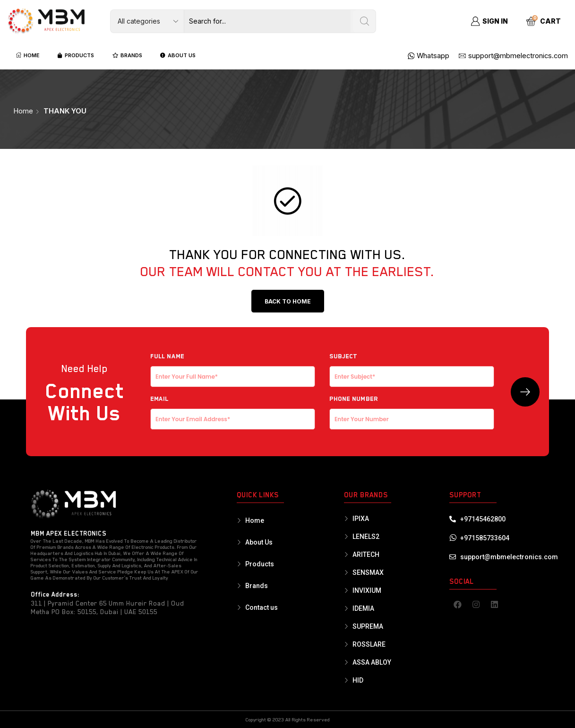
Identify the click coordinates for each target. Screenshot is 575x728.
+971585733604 (485, 538)
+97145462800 (483, 519)
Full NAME (233, 366)
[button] (288, 301)
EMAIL (233, 409)
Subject (412, 366)
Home (23, 111)
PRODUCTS (76, 55)
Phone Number (412, 409)
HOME (28, 55)
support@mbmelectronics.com (509, 557)
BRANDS (127, 55)
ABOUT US (178, 55)
